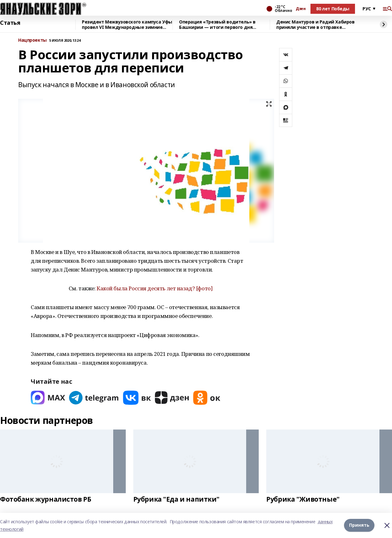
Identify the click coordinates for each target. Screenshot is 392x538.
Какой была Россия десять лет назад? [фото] (154, 288)
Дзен (301, 9)
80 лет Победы (333, 9)
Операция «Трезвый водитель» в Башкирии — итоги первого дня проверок (217, 25)
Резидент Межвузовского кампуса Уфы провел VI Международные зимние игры (127, 25)
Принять (359, 525)
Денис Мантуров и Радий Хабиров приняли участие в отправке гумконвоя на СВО (315, 25)
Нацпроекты (32, 40)
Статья (10, 23)
